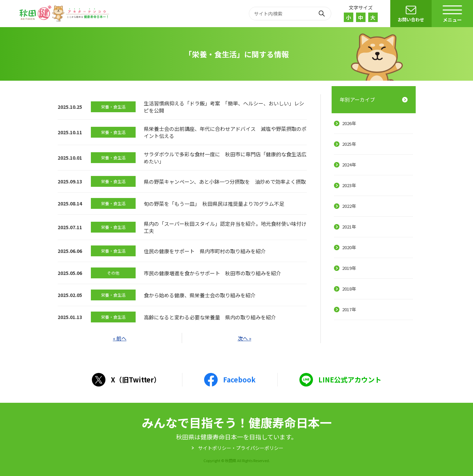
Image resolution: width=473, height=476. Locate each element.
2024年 (349, 165)
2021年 (349, 227)
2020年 (349, 247)
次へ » (244, 338)
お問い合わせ (411, 19)
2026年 (349, 123)
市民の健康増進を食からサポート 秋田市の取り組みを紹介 (212, 273)
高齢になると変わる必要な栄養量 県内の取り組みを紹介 (210, 317)
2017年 (349, 309)
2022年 (349, 206)
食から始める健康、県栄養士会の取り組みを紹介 (200, 295)
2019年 (349, 268)
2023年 (349, 185)
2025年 (349, 144)
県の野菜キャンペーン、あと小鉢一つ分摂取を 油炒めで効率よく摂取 (225, 182)
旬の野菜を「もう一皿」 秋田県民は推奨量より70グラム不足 (214, 204)
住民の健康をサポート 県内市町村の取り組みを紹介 (205, 251)
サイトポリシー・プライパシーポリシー (241, 448)
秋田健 (65, 14)
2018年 (349, 289)
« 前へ (120, 338)
